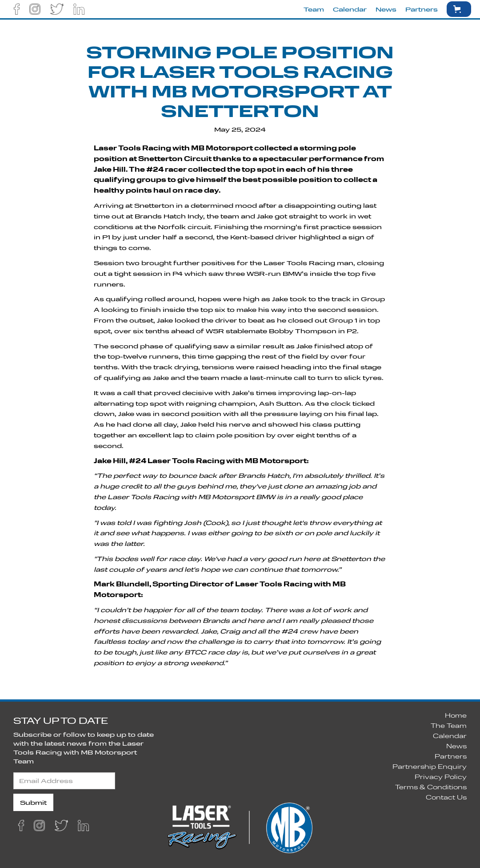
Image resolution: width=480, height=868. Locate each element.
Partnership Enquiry (430, 766)
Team (314, 9)
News (386, 9)
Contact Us (446, 797)
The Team (449, 725)
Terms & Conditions (431, 787)
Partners (422, 9)
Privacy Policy (441, 777)
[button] (459, 9)
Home (456, 715)
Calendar (350, 9)
